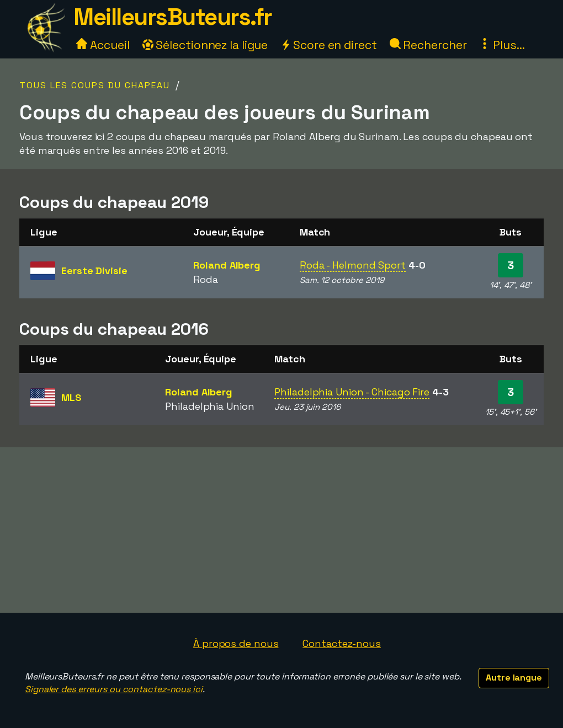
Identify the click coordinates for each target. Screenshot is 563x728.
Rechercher (428, 45)
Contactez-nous (342, 643)
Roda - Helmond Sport (353, 265)
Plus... (502, 45)
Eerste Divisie (94, 271)
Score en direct (328, 45)
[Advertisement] (281, 530)
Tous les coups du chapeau (95, 85)
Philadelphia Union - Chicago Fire (352, 392)
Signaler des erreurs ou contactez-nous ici (114, 689)
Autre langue (514, 678)
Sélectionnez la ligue (205, 45)
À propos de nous (236, 643)
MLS (71, 397)
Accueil (103, 45)
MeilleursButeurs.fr (173, 17)
